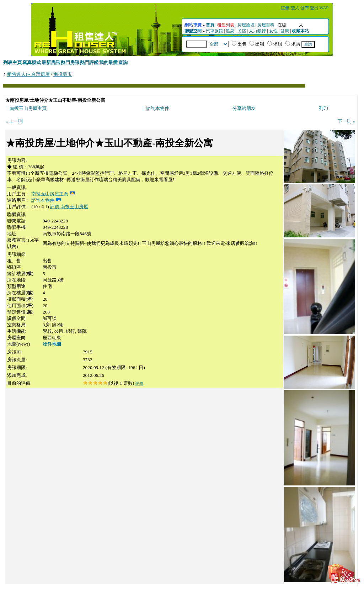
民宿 (242, 31)
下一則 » (346, 121)
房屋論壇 (246, 25)
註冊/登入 (290, 8)
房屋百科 (266, 25)
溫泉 (230, 31)
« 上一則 (14, 121)
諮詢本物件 (158, 108)
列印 (323, 108)
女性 (273, 31)
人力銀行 (257, 31)
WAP (324, 8)
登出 (314, 8)
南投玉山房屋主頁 (28, 108)
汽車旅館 (214, 31)
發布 (305, 8)
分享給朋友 (244, 108)
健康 (285, 31)
